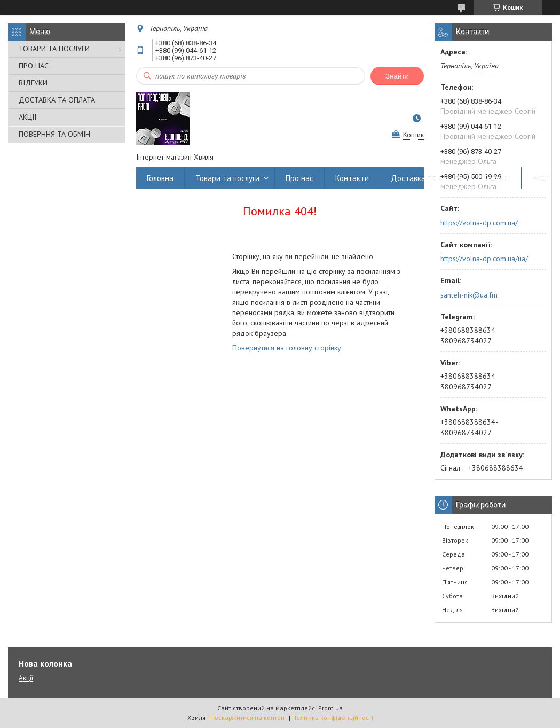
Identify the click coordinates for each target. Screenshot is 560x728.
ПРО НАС (34, 66)
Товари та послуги (227, 178)
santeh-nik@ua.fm (469, 295)
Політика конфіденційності (333, 718)
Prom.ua (330, 708)
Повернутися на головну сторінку (287, 348)
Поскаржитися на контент (249, 718)
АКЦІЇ (27, 117)
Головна (160, 178)
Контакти (352, 178)
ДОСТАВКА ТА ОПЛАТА (57, 100)
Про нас (299, 178)
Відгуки (498, 178)
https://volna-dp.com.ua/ (479, 223)
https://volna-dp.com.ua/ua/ (484, 259)
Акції (541, 178)
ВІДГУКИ (33, 83)
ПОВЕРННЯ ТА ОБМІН (54, 134)
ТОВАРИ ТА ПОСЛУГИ (54, 49)
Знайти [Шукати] (397, 76)
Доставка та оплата (427, 178)
